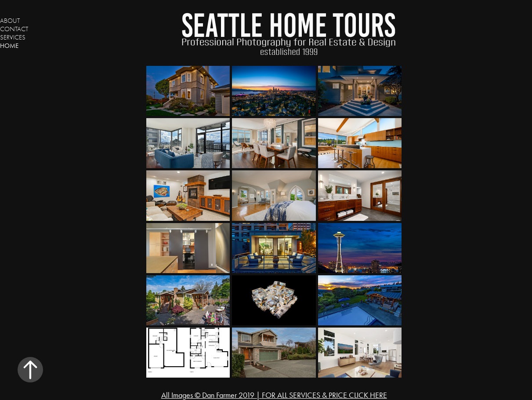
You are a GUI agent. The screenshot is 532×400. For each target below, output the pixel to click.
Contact (14, 29)
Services (13, 37)
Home (9, 46)
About (10, 21)
